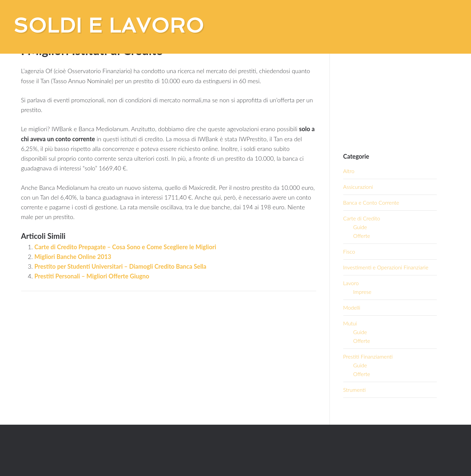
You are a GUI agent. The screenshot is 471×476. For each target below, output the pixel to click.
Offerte (362, 236)
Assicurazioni (358, 187)
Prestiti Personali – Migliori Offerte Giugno (92, 276)
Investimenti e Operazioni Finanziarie (386, 267)
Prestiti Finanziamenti (368, 356)
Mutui (350, 323)
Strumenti (355, 390)
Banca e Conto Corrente (371, 202)
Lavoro (351, 283)
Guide (360, 227)
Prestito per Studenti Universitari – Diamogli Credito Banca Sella (121, 266)
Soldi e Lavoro (109, 25)
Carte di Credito (362, 218)
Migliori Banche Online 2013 (73, 257)
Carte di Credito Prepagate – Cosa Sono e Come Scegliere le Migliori (125, 247)
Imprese (362, 292)
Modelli (352, 307)
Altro (349, 171)
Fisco (349, 251)
